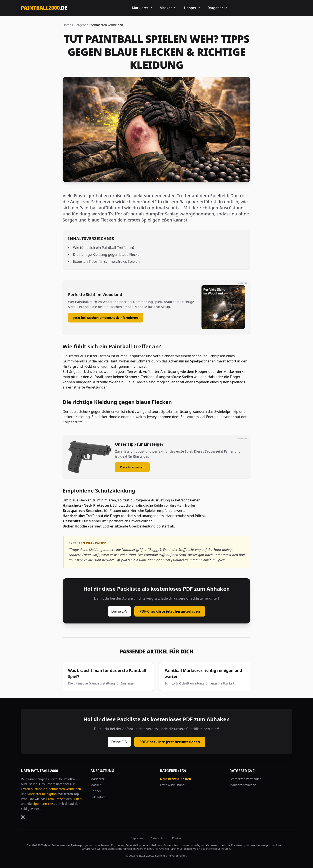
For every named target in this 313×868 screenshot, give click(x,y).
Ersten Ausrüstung (34, 789)
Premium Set (56, 799)
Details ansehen (132, 467)
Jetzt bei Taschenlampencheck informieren (106, 318)
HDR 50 (78, 799)
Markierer (142, 8)
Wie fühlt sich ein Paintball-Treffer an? (104, 248)
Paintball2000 (44, 8)
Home (67, 25)
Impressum (138, 838)
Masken (168, 8)
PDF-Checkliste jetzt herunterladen (170, 611)
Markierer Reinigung (42, 794)
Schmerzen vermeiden (65, 789)
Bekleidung (98, 797)
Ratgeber (217, 8)
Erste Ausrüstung (172, 785)
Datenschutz (159, 838)
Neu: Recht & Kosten (176, 779)
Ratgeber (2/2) (243, 771)
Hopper (192, 8)
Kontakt (177, 838)
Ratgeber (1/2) (173, 771)
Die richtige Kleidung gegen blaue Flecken (107, 255)
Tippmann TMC (43, 804)
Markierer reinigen (243, 785)
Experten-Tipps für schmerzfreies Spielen (106, 261)
